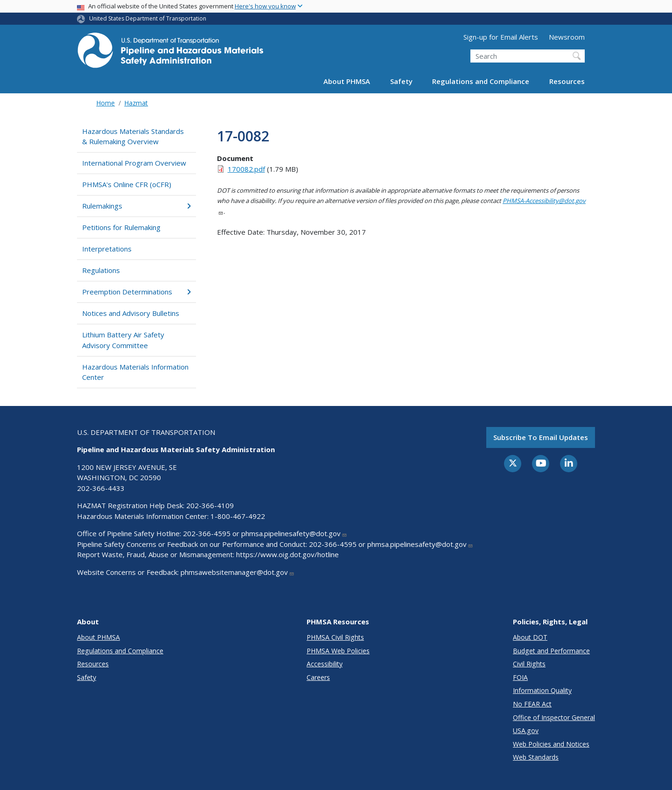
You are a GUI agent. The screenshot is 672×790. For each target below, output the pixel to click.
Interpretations (107, 249)
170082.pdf (246, 169)
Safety (401, 81)
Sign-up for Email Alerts (501, 37)
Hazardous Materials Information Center (135, 372)
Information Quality (542, 690)
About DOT (530, 637)
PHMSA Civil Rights (335, 637)
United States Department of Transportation (148, 18)
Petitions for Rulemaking (121, 227)
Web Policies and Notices (551, 744)
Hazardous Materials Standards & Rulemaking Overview (133, 136)
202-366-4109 (210, 505)
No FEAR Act (532, 704)
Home (105, 103)
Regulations (101, 270)
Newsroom (567, 37)
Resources (567, 81)
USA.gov (526, 731)
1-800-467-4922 (238, 516)
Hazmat (136, 103)
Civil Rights (529, 664)
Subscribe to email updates (541, 437)
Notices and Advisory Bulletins (131, 313)
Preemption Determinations (136, 292)
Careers (318, 677)
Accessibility (325, 664)
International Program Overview (134, 163)
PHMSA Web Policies (338, 651)
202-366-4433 (101, 488)
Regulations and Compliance (481, 81)
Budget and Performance (551, 651)
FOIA (520, 677)
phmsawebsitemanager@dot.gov (238, 572)
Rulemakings (136, 206)
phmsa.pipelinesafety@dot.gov (294, 533)
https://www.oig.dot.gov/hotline (287, 554)
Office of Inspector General (554, 717)
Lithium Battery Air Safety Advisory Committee (123, 340)
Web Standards (536, 757)
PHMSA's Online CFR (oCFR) (127, 184)
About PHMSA (347, 81)
